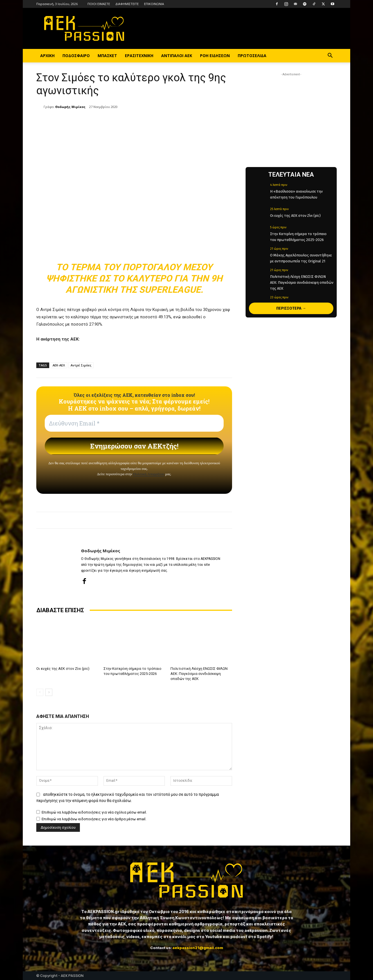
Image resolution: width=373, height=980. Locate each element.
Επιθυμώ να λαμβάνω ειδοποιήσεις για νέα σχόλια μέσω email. (94, 813)
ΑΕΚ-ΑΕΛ (59, 365)
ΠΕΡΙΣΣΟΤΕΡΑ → (291, 308)
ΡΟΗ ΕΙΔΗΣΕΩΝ (215, 56)
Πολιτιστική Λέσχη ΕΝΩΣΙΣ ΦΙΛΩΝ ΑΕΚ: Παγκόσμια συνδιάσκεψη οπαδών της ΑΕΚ (199, 674)
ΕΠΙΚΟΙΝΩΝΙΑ (154, 4)
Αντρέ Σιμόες (81, 365)
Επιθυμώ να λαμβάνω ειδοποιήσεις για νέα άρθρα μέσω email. (94, 819)
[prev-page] (40, 692)
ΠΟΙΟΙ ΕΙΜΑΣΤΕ (99, 4)
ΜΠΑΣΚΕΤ (107, 56)
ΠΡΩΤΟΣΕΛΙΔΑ (252, 56)
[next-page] (49, 692)
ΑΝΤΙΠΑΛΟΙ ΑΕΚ (177, 56)
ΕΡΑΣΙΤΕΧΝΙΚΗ (139, 56)
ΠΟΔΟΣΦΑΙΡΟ (76, 56)
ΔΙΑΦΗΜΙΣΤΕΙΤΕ (127, 4)
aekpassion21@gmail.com (198, 948)
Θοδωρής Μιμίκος (70, 107)
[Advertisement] (291, 112)
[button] (330, 56)
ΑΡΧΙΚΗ (47, 56)
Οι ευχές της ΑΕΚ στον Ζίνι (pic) (63, 669)
